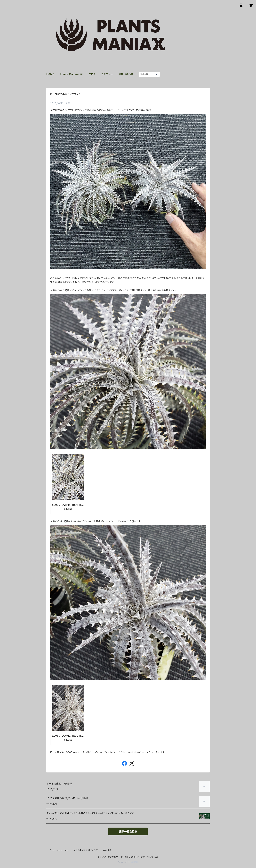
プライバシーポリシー (59, 850)
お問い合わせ (126, 74)
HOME (50, 74)
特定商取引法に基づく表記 (86, 850)
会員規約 (107, 850)
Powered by (128, 862)
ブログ (92, 74)
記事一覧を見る (128, 831)
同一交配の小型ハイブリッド (65, 94)
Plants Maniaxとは (71, 74)
